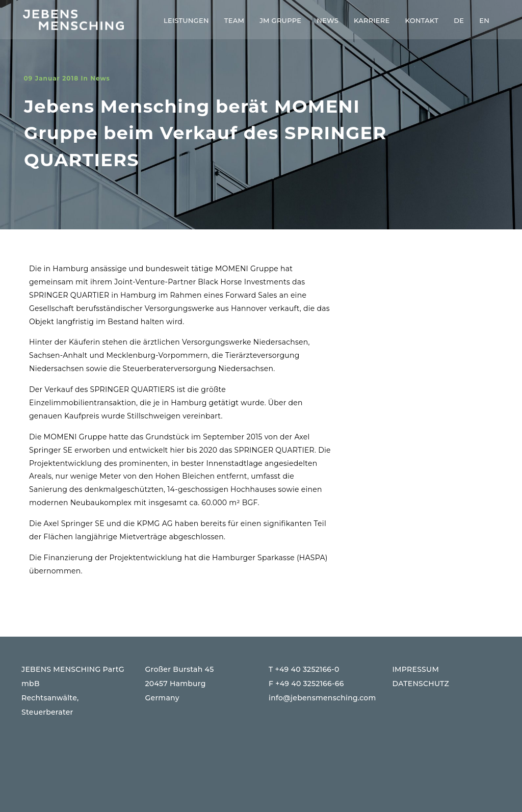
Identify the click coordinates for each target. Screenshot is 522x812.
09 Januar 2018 (51, 78)
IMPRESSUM (416, 669)
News (328, 20)
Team (234, 20)
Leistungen (186, 20)
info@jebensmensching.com (322, 698)
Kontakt (422, 20)
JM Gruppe (280, 20)
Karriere (372, 20)
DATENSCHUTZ (421, 684)
